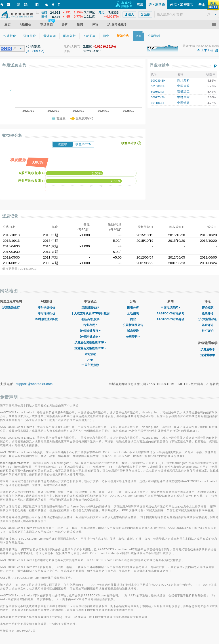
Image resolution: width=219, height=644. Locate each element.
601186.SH (158, 103)
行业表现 (90, 325)
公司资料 (133, 337)
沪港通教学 (208, 349)
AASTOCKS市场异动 (171, 319)
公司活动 (90, 354)
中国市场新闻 (171, 308)
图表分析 (133, 308)
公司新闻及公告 (133, 325)
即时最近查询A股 (46, 319)
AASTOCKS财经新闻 (171, 313)
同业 (133, 319)
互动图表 (133, 313)
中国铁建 (183, 103)
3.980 (88, 47)
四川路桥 (183, 80)
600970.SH (158, 97)
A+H (90, 360)
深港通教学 (208, 355)
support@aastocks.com (34, 384)
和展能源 (33, 47)
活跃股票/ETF (90, 308)
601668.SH (158, 86)
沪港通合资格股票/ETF (90, 342)
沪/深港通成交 (90, 337)
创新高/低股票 (90, 319)
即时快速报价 (46, 308)
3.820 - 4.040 (92, 51)
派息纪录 (133, 331)
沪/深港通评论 (208, 319)
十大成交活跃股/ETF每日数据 (90, 313)
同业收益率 (160, 65)
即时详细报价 (46, 313)
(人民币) (76, 47)
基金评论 (208, 325)
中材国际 (183, 97)
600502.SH (158, 92)
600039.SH (158, 81)
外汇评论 (208, 331)
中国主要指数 (90, 365)
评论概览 (208, 308)
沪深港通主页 (11, 308)
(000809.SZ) (35, 51)
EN (26, 4)
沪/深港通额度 (90, 331)
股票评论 (208, 313)
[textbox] (187, 14)
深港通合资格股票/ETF (90, 348)
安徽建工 (183, 92)
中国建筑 (183, 86)
